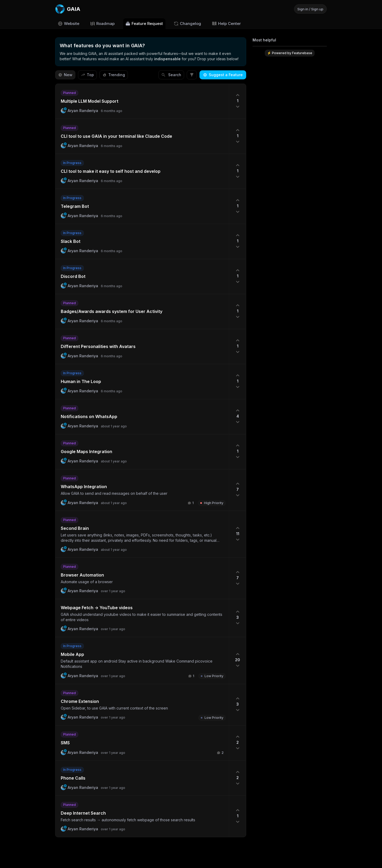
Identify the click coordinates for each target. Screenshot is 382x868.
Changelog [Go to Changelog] (187, 24)
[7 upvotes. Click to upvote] (237, 490)
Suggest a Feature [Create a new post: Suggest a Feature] (223, 75)
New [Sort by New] (65, 75)
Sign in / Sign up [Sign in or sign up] (310, 9)
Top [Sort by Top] (87, 75)
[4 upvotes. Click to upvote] (237, 417)
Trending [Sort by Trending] (114, 75)
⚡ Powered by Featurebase (290, 53)
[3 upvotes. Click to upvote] (237, 618)
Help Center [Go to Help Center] (226, 24)
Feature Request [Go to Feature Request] (144, 24)
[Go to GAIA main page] (68, 9)
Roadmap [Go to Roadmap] (102, 24)
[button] (142, 101)
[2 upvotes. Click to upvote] (237, 743)
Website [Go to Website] (68, 24)
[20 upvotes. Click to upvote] (237, 660)
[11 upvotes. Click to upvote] (237, 534)
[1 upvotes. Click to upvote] (237, 101)
